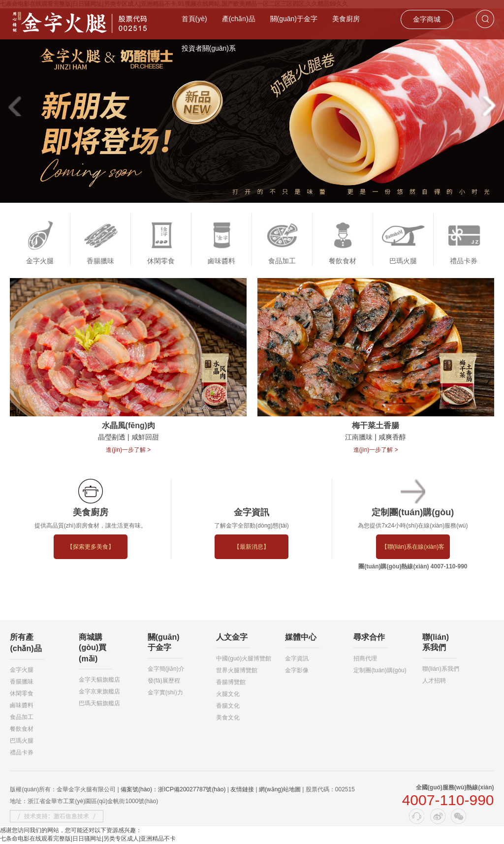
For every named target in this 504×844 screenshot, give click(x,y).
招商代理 (365, 659)
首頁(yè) (194, 19)
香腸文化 (228, 706)
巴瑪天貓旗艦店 (99, 704)
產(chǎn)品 (239, 19)
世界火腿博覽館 (237, 671)
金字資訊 (297, 659)
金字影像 (297, 671)
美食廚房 (346, 19)
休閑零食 (22, 694)
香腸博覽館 (231, 683)
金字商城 (427, 19)
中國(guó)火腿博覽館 (244, 659)
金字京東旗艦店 (99, 692)
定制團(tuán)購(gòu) (380, 671)
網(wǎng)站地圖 (280, 790)
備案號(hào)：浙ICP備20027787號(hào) (173, 790)
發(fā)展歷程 (164, 681)
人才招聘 (434, 681)
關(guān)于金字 (294, 19)
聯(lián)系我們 (441, 669)
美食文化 (228, 718)
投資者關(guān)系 (209, 48)
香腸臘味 (22, 682)
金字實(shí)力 (165, 693)
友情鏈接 (242, 790)
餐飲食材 (22, 729)
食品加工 (22, 718)
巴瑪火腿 (22, 741)
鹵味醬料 (22, 706)
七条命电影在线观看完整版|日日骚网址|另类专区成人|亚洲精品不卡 (88, 840)
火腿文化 (228, 694)
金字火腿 (22, 670)
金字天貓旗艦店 (99, 680)
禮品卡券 (22, 753)
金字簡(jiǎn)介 (166, 669)
